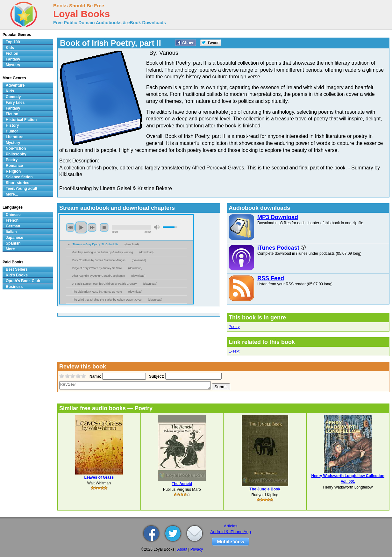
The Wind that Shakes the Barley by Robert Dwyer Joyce (107, 300)
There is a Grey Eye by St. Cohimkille (95, 244)
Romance (14, 166)
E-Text (234, 351)
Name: (95, 376)
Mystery (13, 65)
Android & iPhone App (231, 532)
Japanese (14, 238)
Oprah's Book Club (23, 281)
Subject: (156, 376)
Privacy (197, 549)
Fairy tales (15, 103)
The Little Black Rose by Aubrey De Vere (97, 292)
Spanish (13, 243)
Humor (12, 131)
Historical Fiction (21, 120)
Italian (11, 232)
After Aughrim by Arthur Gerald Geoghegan (99, 276)
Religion (13, 171)
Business (14, 287)
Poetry (234, 327)
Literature (14, 137)
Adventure (15, 85)
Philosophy (16, 154)
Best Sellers (17, 269)
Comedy (13, 97)
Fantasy (13, 59)
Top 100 (13, 42)
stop (104, 227)
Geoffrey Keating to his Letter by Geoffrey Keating (103, 252)
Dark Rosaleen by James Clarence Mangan (99, 260)
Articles (231, 526)
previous (70, 227)
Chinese (13, 215)
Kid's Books (17, 275)
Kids (10, 48)
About (182, 549)
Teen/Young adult (21, 189)
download (132, 244)
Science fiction (19, 177)
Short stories (18, 183)
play (81, 227)
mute (157, 227)
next (92, 227)
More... (12, 194)
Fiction (12, 54)
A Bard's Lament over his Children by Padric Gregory (104, 284)
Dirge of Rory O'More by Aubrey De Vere (97, 268)
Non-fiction (16, 148)
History (12, 125)
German (13, 226)
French (12, 220)
